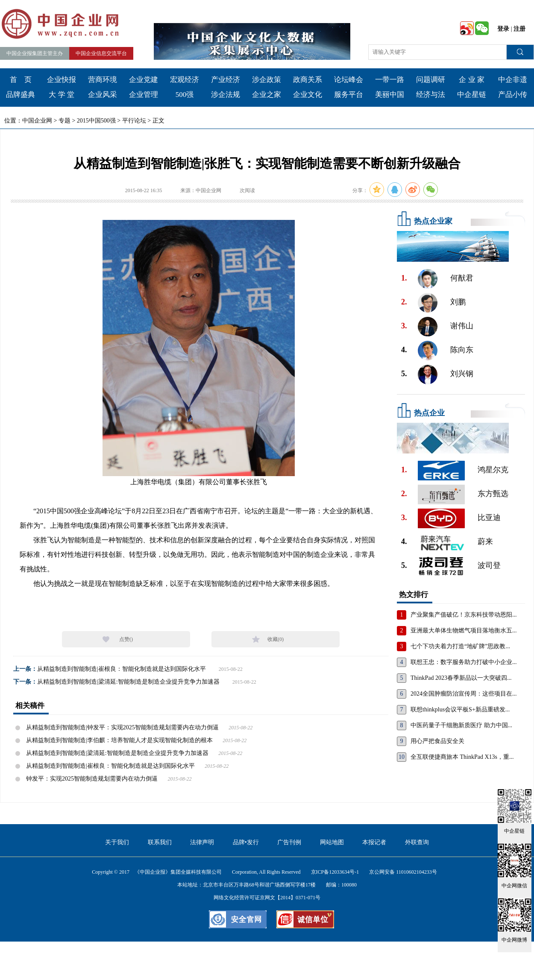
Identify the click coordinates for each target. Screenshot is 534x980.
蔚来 (485, 541)
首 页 (21, 80)
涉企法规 (226, 95)
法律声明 (202, 842)
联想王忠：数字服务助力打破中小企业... (464, 662)
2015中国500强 (96, 121)
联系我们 (160, 842)
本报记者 (374, 842)
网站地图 (332, 842)
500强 (185, 95)
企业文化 (308, 95)
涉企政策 (267, 80)
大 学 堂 (62, 95)
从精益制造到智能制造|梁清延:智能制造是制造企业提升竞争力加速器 (128, 682)
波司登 (489, 565)
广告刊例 (289, 842)
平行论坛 (134, 121)
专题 (65, 121)
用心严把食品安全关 (437, 741)
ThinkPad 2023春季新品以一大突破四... (461, 678)
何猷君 (462, 278)
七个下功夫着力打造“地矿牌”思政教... (460, 646)
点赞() (126, 639)
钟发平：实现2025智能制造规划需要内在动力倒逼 (92, 779)
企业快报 (62, 80)
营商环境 (103, 80)
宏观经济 (185, 80)
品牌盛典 (21, 95)
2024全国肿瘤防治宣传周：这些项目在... (464, 694)
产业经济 (226, 80)
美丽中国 (390, 95)
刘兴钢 (462, 374)
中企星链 (472, 95)
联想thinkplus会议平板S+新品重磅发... (460, 709)
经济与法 (431, 95)
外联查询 (417, 842)
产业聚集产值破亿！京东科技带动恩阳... (464, 615)
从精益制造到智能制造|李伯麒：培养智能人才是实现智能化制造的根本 (119, 740)
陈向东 (462, 350)
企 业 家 (472, 80)
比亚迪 (489, 518)
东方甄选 (493, 494)
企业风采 (103, 95)
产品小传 (513, 95)
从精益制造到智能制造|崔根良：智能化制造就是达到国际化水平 (122, 669)
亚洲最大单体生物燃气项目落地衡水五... (464, 630)
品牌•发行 (246, 842)
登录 (503, 29)
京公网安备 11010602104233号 (403, 872)
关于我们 (117, 842)
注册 (519, 29)
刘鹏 (458, 302)
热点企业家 (433, 221)
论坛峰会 (349, 80)
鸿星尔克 (493, 470)
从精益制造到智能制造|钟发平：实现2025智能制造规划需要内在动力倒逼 (122, 727)
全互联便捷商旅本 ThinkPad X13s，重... (462, 757)
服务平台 (349, 95)
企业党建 (144, 80)
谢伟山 (462, 326)
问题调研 (431, 80)
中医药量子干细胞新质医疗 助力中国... (461, 725)
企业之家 (267, 95)
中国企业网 (37, 121)
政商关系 (308, 80)
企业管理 (144, 95)
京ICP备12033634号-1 (335, 872)
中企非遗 (513, 80)
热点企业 (429, 413)
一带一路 (390, 80)
